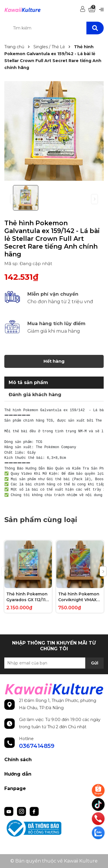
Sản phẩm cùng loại (41, 520)
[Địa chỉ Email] (54, 663)
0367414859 (37, 746)
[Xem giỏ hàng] (92, 9)
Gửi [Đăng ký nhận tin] (95, 663)
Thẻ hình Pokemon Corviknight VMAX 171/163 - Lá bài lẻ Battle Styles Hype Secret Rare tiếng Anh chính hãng (79, 597)
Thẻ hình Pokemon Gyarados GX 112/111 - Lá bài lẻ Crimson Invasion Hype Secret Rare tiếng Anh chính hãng (27, 597)
